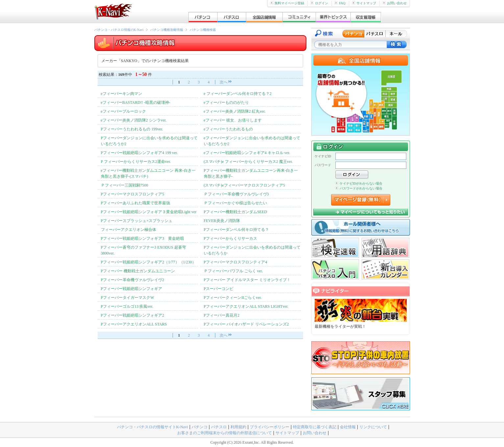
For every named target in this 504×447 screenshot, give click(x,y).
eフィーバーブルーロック (123, 111)
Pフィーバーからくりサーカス (231, 238)
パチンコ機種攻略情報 (167, 30)
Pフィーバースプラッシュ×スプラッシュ (137, 221)
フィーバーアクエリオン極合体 (129, 230)
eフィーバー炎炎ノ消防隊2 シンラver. (134, 120)
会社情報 (348, 427)
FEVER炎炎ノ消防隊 (222, 221)
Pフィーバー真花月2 (222, 315)
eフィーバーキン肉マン (121, 94)
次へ (224, 82)
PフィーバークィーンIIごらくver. (233, 298)
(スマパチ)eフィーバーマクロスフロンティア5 (244, 185)
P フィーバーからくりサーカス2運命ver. (136, 162)
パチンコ (200, 427)
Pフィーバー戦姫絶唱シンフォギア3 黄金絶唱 (143, 238)
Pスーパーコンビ (219, 289)
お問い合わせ (395, 3)
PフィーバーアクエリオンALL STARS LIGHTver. (246, 306)
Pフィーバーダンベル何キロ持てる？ (237, 230)
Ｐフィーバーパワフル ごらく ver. (233, 271)
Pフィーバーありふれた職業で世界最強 (136, 203)
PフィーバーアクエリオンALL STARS (134, 324)
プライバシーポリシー (270, 427)
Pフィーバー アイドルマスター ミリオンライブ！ (247, 280)
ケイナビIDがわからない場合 (359, 183)
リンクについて (373, 427)
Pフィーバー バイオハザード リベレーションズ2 (246, 324)
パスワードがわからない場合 (359, 188)
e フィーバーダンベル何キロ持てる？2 (238, 94)
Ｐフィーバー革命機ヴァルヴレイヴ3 (236, 194)
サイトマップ (364, 3)
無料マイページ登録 (287, 3)
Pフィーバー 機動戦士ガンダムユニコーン (138, 271)
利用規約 (238, 427)
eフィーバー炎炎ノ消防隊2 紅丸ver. (235, 111)
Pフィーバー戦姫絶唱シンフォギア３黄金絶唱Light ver (149, 212)
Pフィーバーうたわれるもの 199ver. (132, 129)
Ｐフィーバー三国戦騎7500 (125, 185)
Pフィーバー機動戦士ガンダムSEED (236, 212)
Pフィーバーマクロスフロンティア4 (236, 262)
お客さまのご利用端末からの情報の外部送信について (225, 433)
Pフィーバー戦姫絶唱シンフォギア (132, 289)
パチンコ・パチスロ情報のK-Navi (119, 30)
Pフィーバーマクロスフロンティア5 (133, 194)
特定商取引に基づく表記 (315, 427)
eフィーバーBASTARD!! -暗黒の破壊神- (136, 102)
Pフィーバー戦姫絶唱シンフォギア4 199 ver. (139, 153)
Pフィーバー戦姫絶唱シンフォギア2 (133, 315)
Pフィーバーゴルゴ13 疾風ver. (127, 306)
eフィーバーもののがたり (226, 102)
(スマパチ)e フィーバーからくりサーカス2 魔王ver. (248, 162)
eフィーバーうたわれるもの (228, 129)
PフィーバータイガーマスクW (128, 298)
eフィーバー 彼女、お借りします (233, 120)
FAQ (340, 3)
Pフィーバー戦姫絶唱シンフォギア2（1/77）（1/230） (148, 262)
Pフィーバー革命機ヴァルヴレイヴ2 (133, 280)
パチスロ (219, 427)
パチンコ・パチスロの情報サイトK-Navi (153, 427)
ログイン (319, 3)
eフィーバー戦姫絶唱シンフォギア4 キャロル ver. (247, 153)
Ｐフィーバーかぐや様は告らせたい (235, 203)
